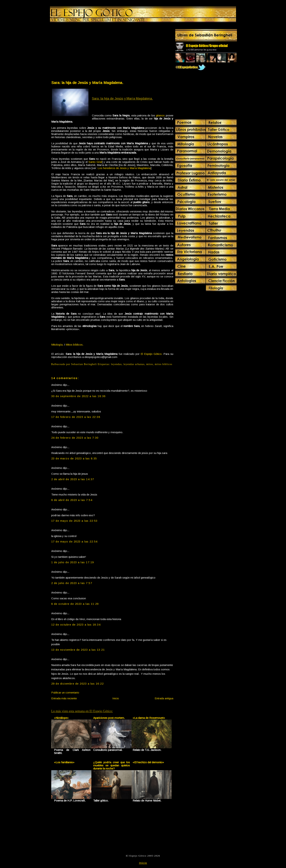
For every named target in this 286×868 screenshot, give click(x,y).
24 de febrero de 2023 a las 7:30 (75, 438)
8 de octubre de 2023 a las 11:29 (75, 604)
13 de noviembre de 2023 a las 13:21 (78, 650)
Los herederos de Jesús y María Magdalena (124, 168)
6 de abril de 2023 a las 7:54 (72, 500)
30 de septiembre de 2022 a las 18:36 (78, 396)
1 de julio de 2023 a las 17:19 (73, 562)
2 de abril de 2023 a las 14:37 (73, 479)
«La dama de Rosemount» (149, 718)
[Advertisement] (82, 52)
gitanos (160, 115)
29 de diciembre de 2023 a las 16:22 (78, 684)
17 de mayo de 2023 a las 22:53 (74, 521)
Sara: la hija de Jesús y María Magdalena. (87, 83)
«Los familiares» (64, 762)
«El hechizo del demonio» (148, 762)
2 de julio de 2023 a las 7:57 (72, 583)
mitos (150, 364)
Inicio (116, 698)
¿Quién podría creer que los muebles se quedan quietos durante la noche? (112, 765)
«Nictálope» (61, 718)
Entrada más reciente (64, 698)
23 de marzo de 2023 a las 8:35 (74, 458)
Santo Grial (95, 162)
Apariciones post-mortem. (109, 718)
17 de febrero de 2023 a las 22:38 (76, 417)
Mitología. (57, 345)
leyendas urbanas (134, 364)
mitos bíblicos (164, 364)
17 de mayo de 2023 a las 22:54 (74, 541)
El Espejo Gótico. (151, 354)
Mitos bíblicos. (75, 345)
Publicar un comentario (65, 692)
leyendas (116, 364)
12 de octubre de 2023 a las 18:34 (76, 625)
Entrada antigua (164, 698)
